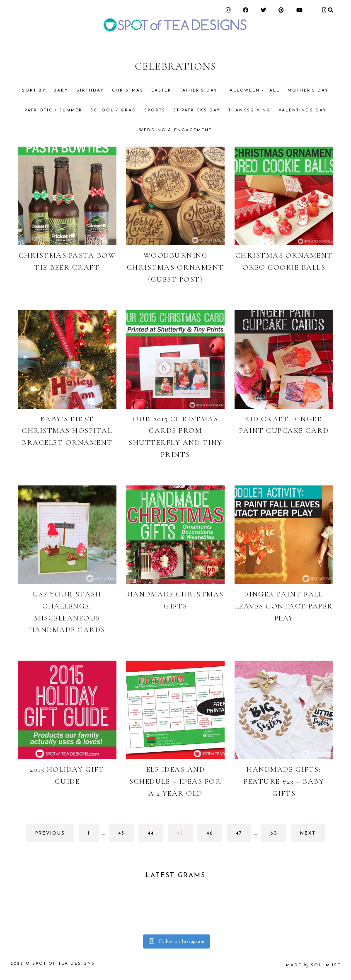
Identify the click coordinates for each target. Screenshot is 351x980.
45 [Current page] (184, 836)
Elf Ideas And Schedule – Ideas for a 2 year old (175, 781)
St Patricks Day (197, 110)
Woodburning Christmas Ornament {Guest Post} (175, 267)
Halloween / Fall (253, 91)
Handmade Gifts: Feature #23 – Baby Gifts (284, 781)
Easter (161, 91)
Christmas (128, 91)
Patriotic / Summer (53, 110)
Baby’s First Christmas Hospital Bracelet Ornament (67, 431)
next (308, 834)
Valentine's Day (303, 110)
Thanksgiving (249, 110)
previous (50, 834)
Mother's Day (308, 91)
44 (155, 836)
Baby (61, 91)
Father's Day (198, 91)
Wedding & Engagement (175, 130)
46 (214, 836)
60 (277, 836)
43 (125, 836)
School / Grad (113, 110)
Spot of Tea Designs (64, 964)
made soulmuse (313, 965)
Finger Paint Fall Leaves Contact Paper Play (284, 606)
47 (243, 836)
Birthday (90, 91)
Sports (155, 110)
